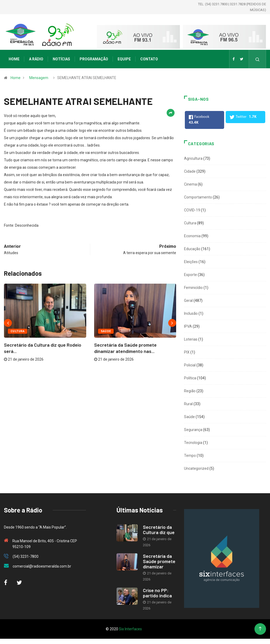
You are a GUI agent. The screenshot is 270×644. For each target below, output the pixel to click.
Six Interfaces (130, 629)
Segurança (193, 430)
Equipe (124, 59)
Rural (188, 404)
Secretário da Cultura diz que (159, 530)
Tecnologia (193, 443)
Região (190, 391)
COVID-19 (192, 210)
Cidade (190, 171)
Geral (188, 301)
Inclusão (191, 313)
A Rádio (36, 59)
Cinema (191, 184)
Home (14, 59)
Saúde (106, 331)
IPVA (188, 326)
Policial (190, 365)
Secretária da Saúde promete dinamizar (159, 561)
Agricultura (193, 158)
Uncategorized (196, 468)
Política (190, 378)
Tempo (190, 456)
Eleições (191, 262)
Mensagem (39, 78)
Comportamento (198, 197)
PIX (187, 352)
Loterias (191, 339)
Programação (94, 59)
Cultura (18, 331)
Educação (192, 249)
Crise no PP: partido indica (157, 593)
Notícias (61, 59)
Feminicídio (193, 288)
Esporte (191, 275)
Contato (149, 59)
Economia (192, 236)
